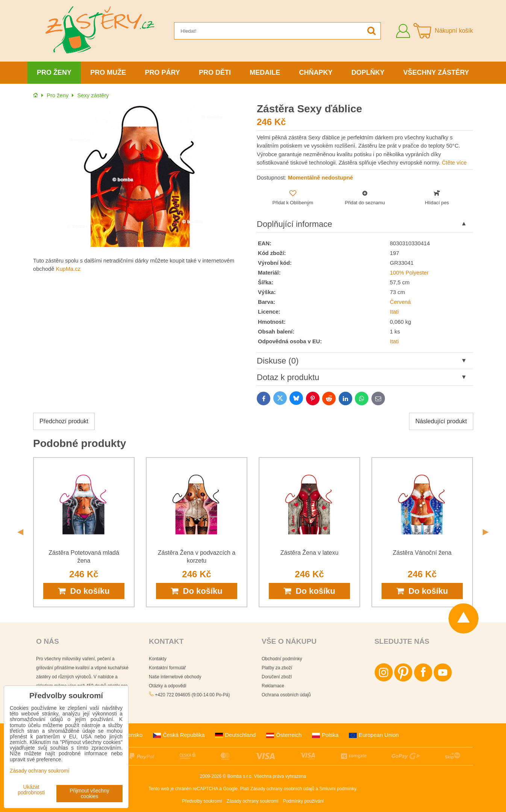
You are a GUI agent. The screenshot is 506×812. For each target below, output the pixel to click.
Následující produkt (441, 421)
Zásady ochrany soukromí (253, 801)
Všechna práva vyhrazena (280, 776)
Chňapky (316, 72)
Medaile (265, 72)
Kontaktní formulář (167, 668)
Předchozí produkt (64, 421)
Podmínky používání (304, 801)
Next (486, 532)
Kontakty (158, 659)
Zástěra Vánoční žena (422, 553)
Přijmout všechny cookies (90, 794)
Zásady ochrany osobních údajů (282, 789)
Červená (400, 302)
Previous (20, 532)
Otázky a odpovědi (167, 686)
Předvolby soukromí (202, 801)
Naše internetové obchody (175, 677)
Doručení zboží (277, 677)
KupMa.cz (68, 269)
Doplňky (368, 72)
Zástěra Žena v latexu (310, 553)
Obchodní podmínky (282, 659)
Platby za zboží (277, 668)
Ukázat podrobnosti (31, 790)
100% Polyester (409, 273)
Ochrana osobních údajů (286, 695)
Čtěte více (454, 163)
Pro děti (215, 72)
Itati (394, 312)
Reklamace (273, 686)
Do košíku (84, 591)
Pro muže (108, 72)
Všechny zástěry (436, 72)
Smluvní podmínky (338, 789)
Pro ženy (54, 72)
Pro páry (163, 72)
